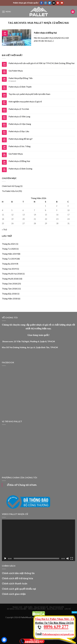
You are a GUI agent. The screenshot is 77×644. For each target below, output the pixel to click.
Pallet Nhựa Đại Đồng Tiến (21, 78)
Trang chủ (17, 607)
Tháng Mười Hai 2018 (12, 274)
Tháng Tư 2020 (9, 249)
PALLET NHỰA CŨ (41, 607)
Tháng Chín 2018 (9, 284)
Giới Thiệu (28, 607)
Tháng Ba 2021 (9, 244)
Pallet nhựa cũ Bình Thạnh (20, 87)
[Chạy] (5, 558)
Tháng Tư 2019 (9, 259)
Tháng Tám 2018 (9, 289)
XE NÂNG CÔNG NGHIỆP (17, 609)
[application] (38, 540)
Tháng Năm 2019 (10, 254)
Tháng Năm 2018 (10, 299)
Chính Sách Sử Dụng (11, 186)
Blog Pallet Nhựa (55, 609)
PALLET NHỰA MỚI (57, 607)
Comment (12, 81)
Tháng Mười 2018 (10, 279)
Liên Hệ (68, 609)
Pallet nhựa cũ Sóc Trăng (20, 146)
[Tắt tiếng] (68, 558)
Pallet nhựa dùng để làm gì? (21, 139)
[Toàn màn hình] (72, 558)
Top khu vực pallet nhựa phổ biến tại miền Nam (29, 94)
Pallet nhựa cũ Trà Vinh (19, 109)
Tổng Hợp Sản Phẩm (37, 609)
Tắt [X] (74, 612)
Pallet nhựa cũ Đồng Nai (19, 161)
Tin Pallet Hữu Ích (10, 191)
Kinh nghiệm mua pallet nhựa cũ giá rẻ (25, 101)
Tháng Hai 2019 (9, 269)
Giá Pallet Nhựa (16, 71)
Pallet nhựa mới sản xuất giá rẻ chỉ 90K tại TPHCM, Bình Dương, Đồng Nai (42, 63)
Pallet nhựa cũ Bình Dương (20, 169)
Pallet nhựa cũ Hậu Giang (20, 124)
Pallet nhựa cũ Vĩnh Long (19, 116)
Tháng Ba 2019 (9, 264)
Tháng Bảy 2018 (9, 294)
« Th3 (4, 229)
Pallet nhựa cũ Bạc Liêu (19, 131)
